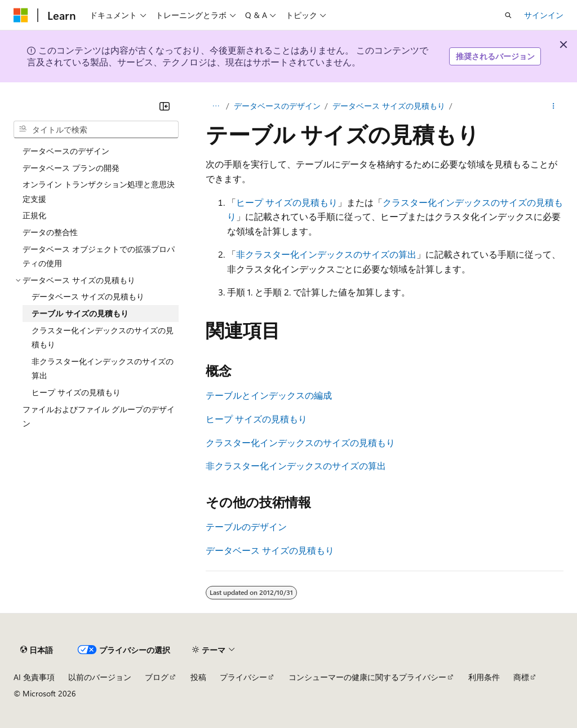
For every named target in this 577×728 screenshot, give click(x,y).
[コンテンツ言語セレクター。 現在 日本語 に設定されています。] (37, 650)
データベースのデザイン (277, 106)
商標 (521, 677)
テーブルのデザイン (246, 526)
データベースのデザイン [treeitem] (66, 151)
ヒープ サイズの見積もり (287, 202)
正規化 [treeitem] (34, 215)
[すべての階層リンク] (216, 106)
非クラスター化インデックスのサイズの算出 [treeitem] (103, 369)
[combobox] (96, 130)
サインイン (544, 15)
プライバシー (243, 677)
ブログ (157, 677)
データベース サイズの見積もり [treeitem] (88, 296)
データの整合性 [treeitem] (50, 232)
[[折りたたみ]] (165, 106)
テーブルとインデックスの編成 (269, 395)
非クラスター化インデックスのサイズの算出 (326, 254)
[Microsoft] (21, 15)
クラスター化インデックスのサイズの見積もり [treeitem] (103, 337)
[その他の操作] (554, 106)
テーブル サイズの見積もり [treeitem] (80, 313)
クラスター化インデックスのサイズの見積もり (300, 442)
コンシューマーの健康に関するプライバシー (367, 677)
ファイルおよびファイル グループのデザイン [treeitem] (99, 416)
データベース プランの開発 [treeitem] (71, 168)
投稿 (198, 677)
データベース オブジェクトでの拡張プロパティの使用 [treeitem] (99, 256)
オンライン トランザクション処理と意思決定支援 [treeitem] (99, 191)
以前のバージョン (100, 677)
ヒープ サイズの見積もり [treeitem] (76, 392)
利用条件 (484, 677)
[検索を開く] (508, 15)
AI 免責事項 (34, 677)
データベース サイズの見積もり (389, 106)
